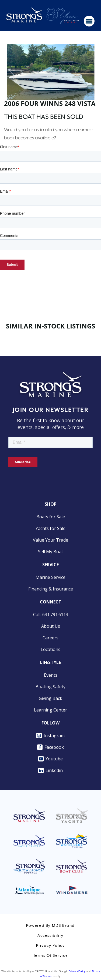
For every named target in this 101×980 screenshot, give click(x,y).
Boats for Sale (51, 517)
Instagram (50, 736)
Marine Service (50, 577)
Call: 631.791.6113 (51, 615)
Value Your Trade (50, 540)
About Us (51, 626)
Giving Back (50, 698)
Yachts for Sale (50, 528)
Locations (50, 649)
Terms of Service (51, 956)
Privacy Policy (50, 946)
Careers (50, 638)
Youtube (50, 759)
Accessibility (50, 936)
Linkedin (50, 770)
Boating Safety (50, 687)
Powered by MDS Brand (50, 926)
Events (51, 675)
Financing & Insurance (51, 589)
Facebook (50, 747)
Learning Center (50, 710)
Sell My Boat (50, 552)
